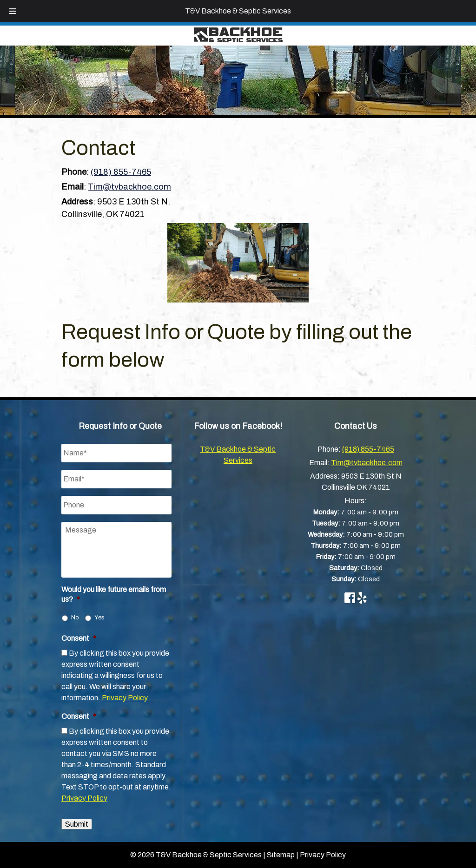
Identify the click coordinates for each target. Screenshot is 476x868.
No (75, 618)
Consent (79, 638)
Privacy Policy (125, 698)
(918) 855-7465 (121, 172)
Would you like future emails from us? (114, 594)
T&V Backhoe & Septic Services (238, 11)
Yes (99, 618)
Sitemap (281, 855)
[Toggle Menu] (13, 11)
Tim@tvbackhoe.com (129, 187)
